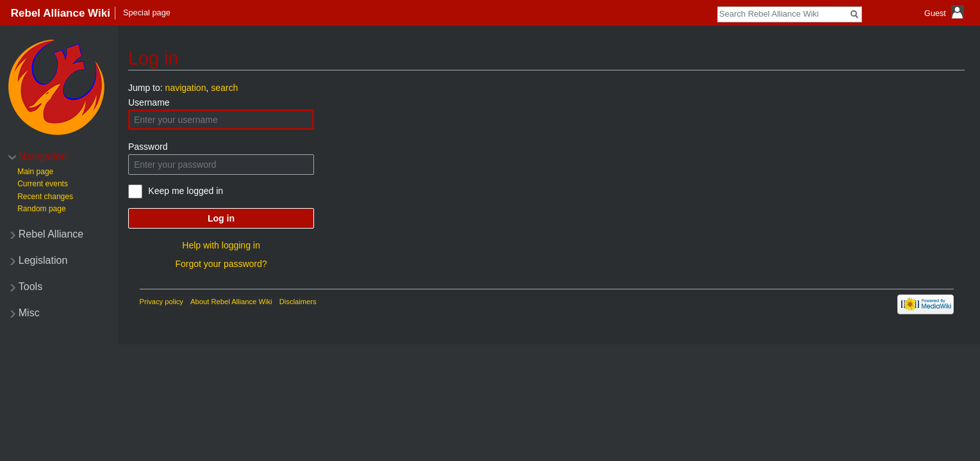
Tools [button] (30, 287)
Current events (43, 184)
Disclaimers (298, 302)
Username (149, 102)
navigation (186, 88)
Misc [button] (29, 313)
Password (148, 147)
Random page (41, 209)
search (224, 88)
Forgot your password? (221, 264)
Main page (35, 172)
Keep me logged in (186, 191)
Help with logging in (221, 245)
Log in (221, 218)
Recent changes (45, 197)
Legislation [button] (43, 260)
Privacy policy (162, 302)
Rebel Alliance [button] (51, 234)
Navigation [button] (43, 157)
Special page (147, 12)
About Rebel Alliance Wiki (231, 302)
